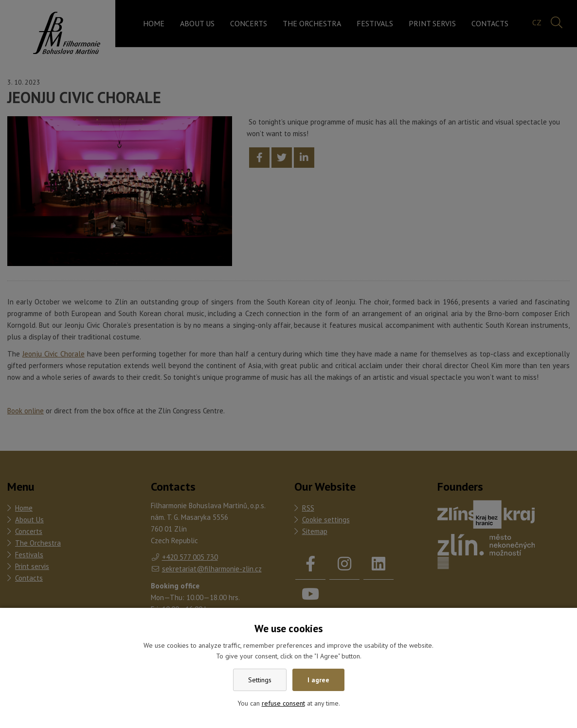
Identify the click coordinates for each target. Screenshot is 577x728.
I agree (318, 680)
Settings (260, 680)
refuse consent (283, 703)
